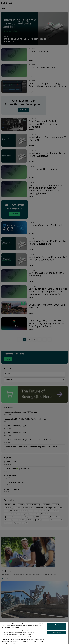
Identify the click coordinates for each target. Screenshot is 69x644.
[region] (34, 633)
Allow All (57, 625)
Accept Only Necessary (57, 629)
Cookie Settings (57, 633)
